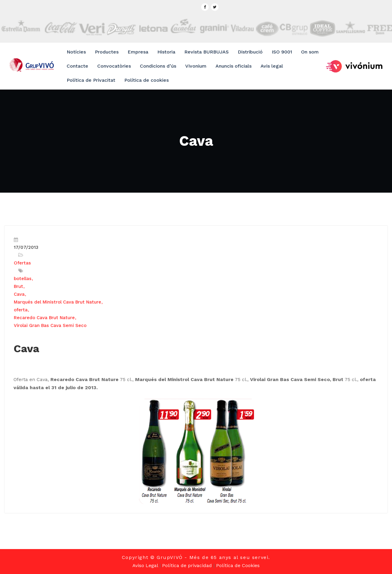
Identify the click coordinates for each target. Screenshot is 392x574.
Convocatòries (114, 66)
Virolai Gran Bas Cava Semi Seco (50, 325)
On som (310, 52)
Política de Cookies (238, 565)
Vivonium (196, 66)
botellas (23, 279)
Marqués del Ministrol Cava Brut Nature (57, 302)
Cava (19, 294)
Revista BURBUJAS (207, 52)
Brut (18, 286)
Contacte (77, 66)
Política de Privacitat (91, 80)
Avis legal (272, 66)
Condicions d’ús (158, 66)
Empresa (138, 52)
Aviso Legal (145, 565)
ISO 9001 (282, 52)
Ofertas (22, 263)
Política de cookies (146, 80)
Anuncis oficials (234, 66)
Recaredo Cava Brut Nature (44, 318)
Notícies (76, 52)
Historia (166, 52)
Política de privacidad (187, 565)
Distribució (250, 52)
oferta (21, 310)
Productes (107, 52)
